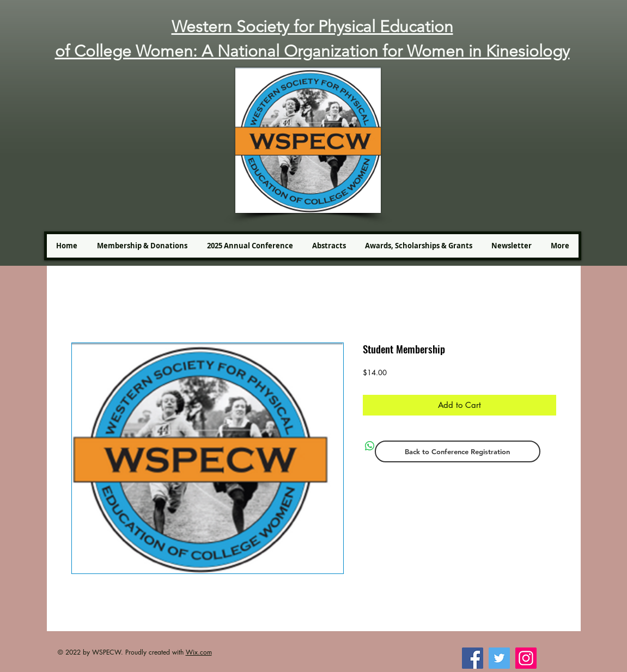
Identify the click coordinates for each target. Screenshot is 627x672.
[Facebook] (473, 658)
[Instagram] (526, 658)
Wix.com (199, 652)
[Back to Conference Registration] (458, 451)
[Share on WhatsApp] (370, 446)
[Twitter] (499, 658)
